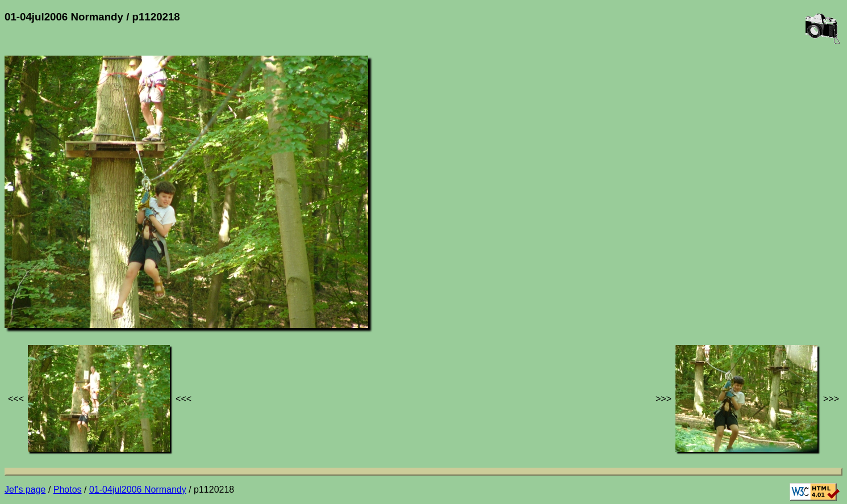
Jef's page (25, 490)
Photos (68, 490)
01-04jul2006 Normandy (138, 490)
